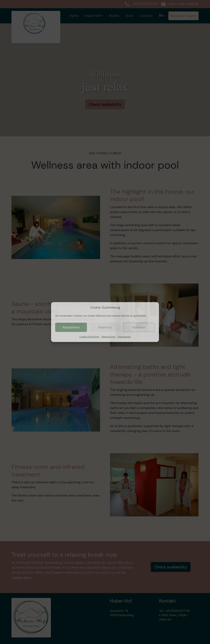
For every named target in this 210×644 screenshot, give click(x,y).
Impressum (124, 337)
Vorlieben (139, 327)
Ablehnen (105, 327)
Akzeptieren (71, 327)
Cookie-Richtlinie (89, 337)
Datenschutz (108, 337)
